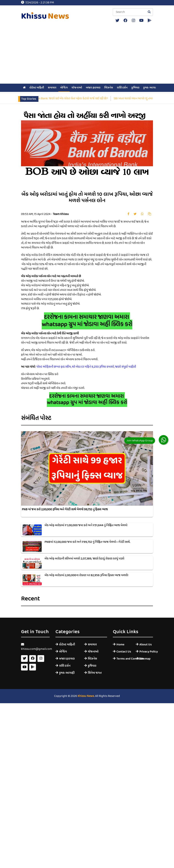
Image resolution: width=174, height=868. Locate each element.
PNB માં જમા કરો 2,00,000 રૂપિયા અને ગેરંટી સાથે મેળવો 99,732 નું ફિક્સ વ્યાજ (65, 510)
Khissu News (86, 696)
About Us (146, 645)
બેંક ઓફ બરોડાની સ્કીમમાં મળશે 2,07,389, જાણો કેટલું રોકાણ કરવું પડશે (84, 559)
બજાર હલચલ (93, 88)
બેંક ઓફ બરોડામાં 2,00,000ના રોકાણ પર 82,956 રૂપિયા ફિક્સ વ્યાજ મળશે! (86, 575)
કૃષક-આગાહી (151, 88)
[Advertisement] (87, 54)
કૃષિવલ (135, 88)
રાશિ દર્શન (122, 88)
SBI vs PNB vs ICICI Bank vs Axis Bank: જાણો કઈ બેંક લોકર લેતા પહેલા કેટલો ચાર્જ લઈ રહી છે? (60, 99)
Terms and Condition (123, 659)
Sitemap (145, 659)
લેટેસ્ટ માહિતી (37, 88)
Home (120, 645)
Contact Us (123, 652)
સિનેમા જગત (95, 673)
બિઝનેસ (109, 88)
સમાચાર (52, 88)
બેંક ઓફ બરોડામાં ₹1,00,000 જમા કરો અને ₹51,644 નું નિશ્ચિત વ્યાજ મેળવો (86, 525)
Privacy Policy (146, 652)
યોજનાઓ (77, 88)
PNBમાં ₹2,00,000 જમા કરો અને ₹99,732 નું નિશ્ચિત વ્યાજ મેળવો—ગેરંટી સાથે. (87, 542)
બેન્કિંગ (64, 88)
